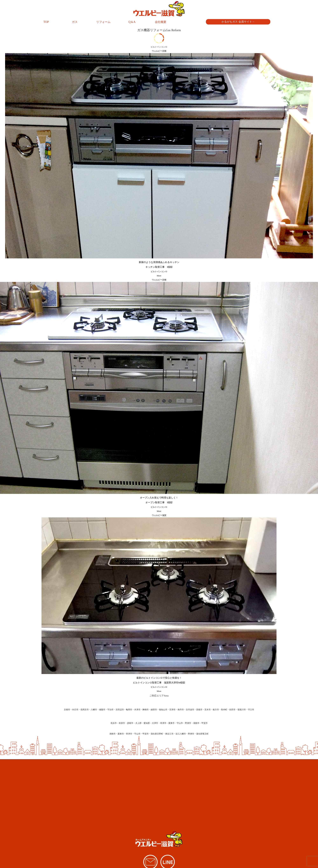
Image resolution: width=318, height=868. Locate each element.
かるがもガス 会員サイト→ (238, 22)
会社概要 (161, 22)
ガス (75, 22)
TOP (46, 22)
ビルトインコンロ (159, 271)
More (159, 276)
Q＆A (132, 22)
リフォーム (103, 22)
